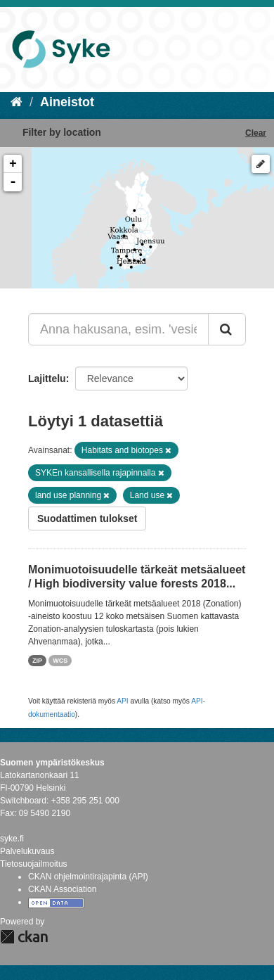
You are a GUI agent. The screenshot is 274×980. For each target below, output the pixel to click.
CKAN (24, 937)
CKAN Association (62, 889)
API (122, 701)
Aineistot (67, 102)
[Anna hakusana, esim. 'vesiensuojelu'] (118, 329)
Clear (256, 133)
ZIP (37, 661)
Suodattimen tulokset (87, 518)
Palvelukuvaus (27, 851)
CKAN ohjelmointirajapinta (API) (88, 877)
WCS (60, 661)
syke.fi (12, 839)
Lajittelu (47, 378)
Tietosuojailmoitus (34, 864)
